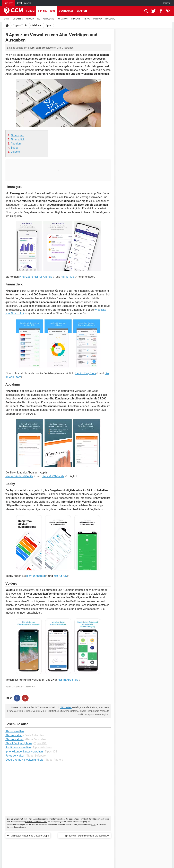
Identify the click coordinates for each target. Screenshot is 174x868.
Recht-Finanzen (24, 3)
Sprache (166, 3)
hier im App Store (68, 680)
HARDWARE (110, 19)
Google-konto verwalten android (24, 760)
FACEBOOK (98, 19)
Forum (30, 11)
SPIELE (7, 19)
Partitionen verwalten (18, 747)
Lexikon (82, 11)
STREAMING (18, 19)
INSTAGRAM (63, 19)
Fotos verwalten (15, 756)
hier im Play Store (85, 373)
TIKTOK (87, 19)
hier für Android (36, 576)
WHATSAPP (76, 19)
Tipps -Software (36, 756)
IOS (38, 19)
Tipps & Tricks (47, 11)
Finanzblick (18, 139)
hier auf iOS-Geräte (53, 476)
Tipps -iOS (40, 743)
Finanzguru (18, 135)
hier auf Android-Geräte (19, 476)
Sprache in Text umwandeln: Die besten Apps (85, 836)
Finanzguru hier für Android (36, 277)
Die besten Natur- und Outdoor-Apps (30, 836)
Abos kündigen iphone (19, 743)
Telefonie (37, 25)
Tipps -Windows (42, 747)
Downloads (66, 11)
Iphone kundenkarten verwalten (24, 752)
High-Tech (8, 3)
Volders (15, 152)
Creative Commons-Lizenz (36, 822)
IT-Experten (66, 707)
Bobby (15, 148)
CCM (91, 819)
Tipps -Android (54, 760)
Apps (48, 25)
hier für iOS (68, 277)
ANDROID (30, 19)
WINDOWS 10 (49, 19)
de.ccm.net (99, 819)
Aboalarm (17, 144)
